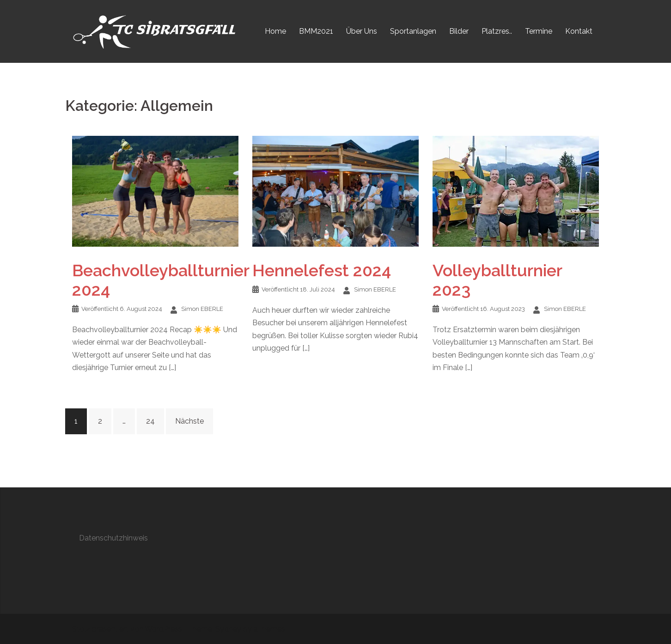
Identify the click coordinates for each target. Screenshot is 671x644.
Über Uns (362, 31)
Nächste (189, 421)
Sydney (228, 629)
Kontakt (579, 31)
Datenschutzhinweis (113, 538)
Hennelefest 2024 (322, 270)
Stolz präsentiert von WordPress (127, 629)
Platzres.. (497, 31)
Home (275, 31)
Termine (539, 31)
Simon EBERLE (202, 309)
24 (150, 421)
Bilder (459, 31)
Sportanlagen (413, 31)
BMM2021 (316, 31)
